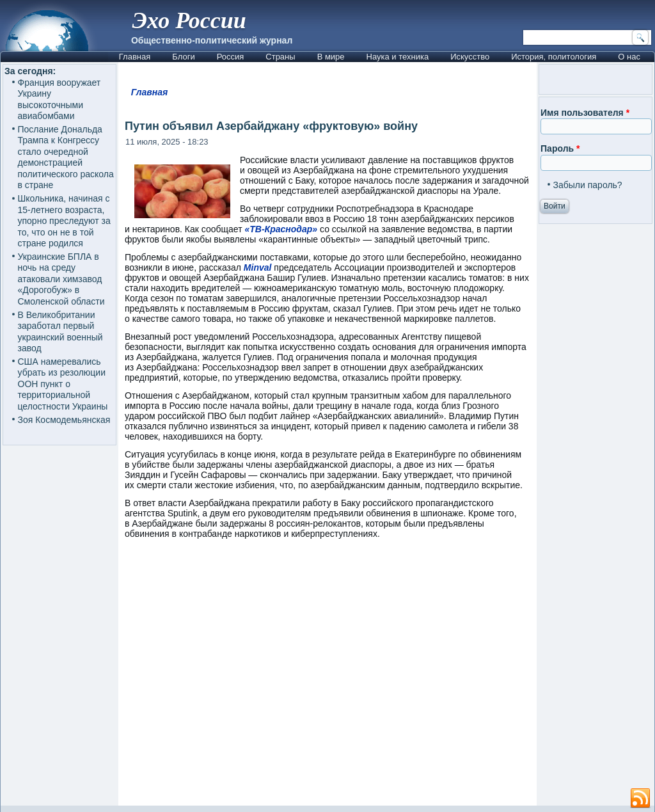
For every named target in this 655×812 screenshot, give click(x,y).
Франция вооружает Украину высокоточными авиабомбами (59, 100)
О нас (629, 57)
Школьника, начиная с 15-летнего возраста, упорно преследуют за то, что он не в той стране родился (64, 221)
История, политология (554, 57)
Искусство (470, 57)
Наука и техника (398, 57)
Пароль (560, 148)
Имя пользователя (585, 113)
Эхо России (189, 20)
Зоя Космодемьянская (64, 420)
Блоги (183, 57)
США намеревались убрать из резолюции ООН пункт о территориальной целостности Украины (63, 384)
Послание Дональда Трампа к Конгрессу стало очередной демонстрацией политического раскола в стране (66, 157)
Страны (280, 57)
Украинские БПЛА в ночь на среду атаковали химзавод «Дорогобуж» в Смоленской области (61, 279)
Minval (259, 267)
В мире (331, 57)
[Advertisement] (327, 678)
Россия (231, 57)
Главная (135, 57)
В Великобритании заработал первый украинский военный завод (60, 332)
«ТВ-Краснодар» (281, 229)
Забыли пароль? (588, 185)
